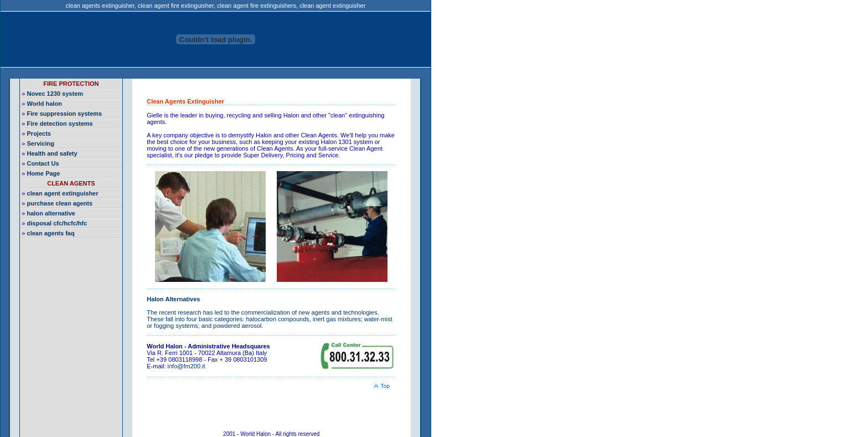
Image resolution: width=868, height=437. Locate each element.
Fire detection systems (60, 124)
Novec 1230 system (55, 94)
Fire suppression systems (65, 114)
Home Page (44, 173)
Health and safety (52, 153)
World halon (45, 104)
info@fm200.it (187, 366)
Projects (39, 133)
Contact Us (43, 163)
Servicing (41, 143)
